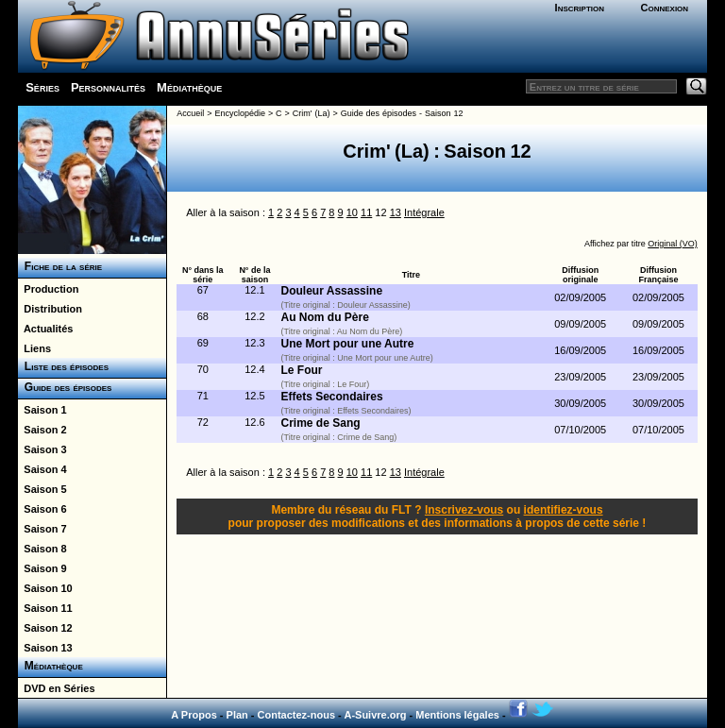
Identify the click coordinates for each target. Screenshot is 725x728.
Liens (34, 348)
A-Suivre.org (375, 715)
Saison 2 (42, 430)
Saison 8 (42, 549)
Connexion (664, 8)
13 (396, 212)
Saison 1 (42, 410)
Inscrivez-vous (464, 510)
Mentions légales (457, 715)
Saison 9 (42, 568)
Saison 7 (42, 529)
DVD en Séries (56, 688)
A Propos (194, 715)
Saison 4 (42, 469)
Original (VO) (673, 244)
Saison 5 (42, 489)
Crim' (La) (312, 113)
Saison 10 (45, 588)
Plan (237, 715)
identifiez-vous (564, 510)
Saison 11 (45, 608)
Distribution (50, 309)
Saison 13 (45, 648)
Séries (42, 87)
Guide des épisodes (65, 387)
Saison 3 (42, 449)
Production (48, 289)
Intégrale (424, 212)
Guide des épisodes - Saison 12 (402, 113)
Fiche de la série (60, 266)
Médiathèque (189, 87)
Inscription (580, 8)
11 (366, 212)
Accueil (190, 113)
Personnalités (108, 87)
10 (352, 212)
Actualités (45, 329)
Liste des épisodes (63, 366)
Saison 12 (45, 628)
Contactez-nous (297, 715)
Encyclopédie (240, 113)
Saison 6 (42, 509)
